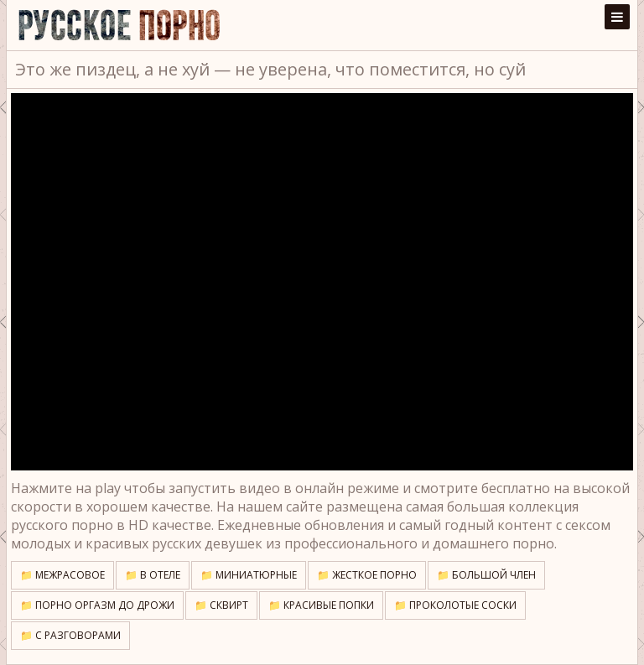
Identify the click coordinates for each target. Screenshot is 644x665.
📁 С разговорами (70, 635)
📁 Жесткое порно (367, 575)
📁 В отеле (153, 575)
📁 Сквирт (221, 605)
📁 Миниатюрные (249, 575)
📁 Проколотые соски (455, 605)
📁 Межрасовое (62, 575)
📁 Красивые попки (321, 605)
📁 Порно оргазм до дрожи (97, 605)
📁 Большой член (486, 575)
